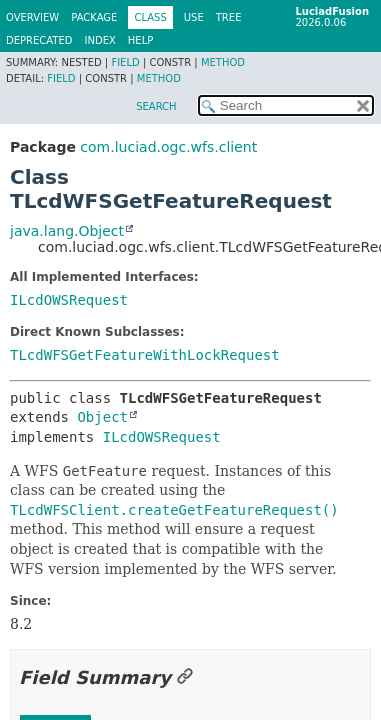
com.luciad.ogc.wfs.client (168, 147)
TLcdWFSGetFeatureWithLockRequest (145, 355)
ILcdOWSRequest (69, 300)
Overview (32, 17)
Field (125, 62)
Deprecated (39, 40)
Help (140, 40)
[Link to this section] (185, 677)
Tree (229, 17)
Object (102, 417)
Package (94, 17)
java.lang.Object (67, 231)
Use (194, 17)
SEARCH (156, 106)
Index (100, 40)
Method (223, 62)
